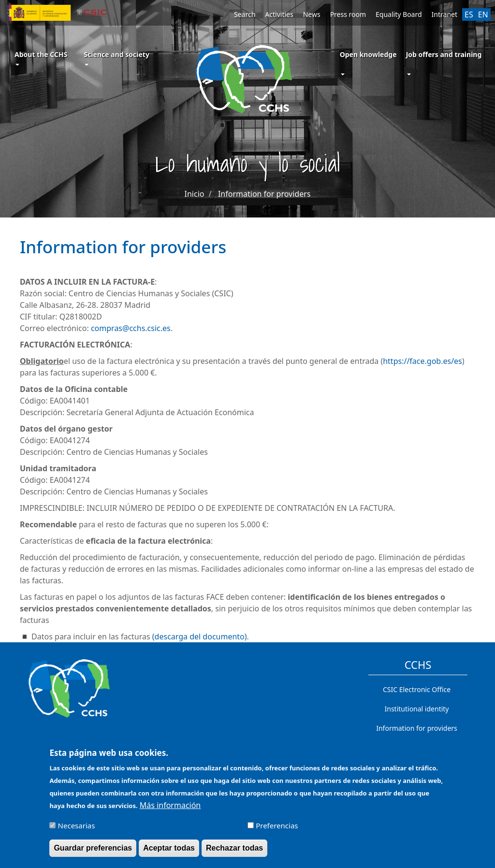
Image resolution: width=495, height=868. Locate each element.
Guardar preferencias (93, 853)
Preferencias (277, 830)
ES (469, 14)
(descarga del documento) (200, 637)
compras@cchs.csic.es (131, 328)
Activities (279, 14)
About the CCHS (41, 58)
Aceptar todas (169, 853)
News (312, 14)
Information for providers (264, 194)
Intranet (444, 14)
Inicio (195, 194)
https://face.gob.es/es (422, 361)
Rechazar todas (234, 853)
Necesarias (77, 830)
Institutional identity (417, 709)
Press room (348, 14)
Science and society (116, 58)
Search (245, 14)
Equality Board (399, 14)
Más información (170, 810)
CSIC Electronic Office (417, 689)
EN (483, 14)
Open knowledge (368, 54)
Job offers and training (444, 54)
